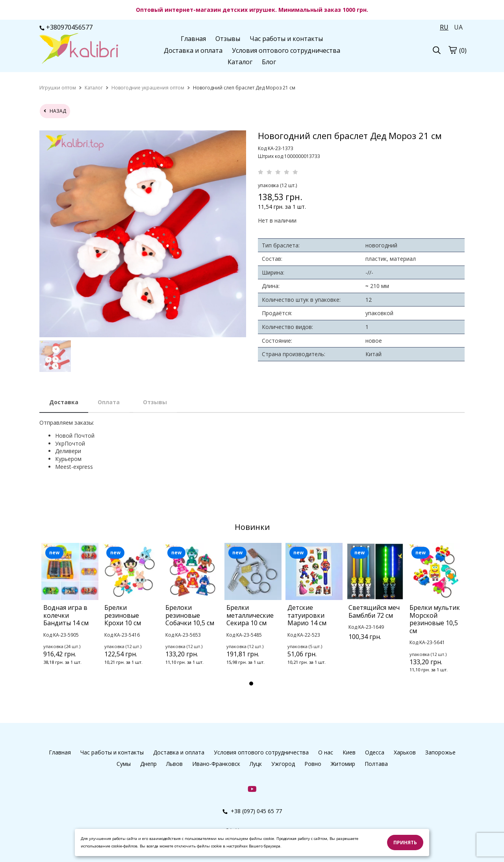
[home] (58, 88)
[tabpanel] (70, 614)
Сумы (124, 764)
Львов (174, 764)
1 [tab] (251, 684)
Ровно (313, 764)
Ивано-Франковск (216, 764)
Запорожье (440, 752)
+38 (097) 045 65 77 (252, 811)
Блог (269, 62)
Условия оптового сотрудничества (286, 50)
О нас (326, 752)
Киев (349, 752)
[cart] (452, 50)
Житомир (343, 764)
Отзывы (228, 39)
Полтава (376, 764)
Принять (405, 842)
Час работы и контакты (286, 39)
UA (458, 27)
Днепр (148, 764)
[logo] (79, 49)
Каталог (240, 62)
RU (444, 27)
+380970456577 (66, 27)
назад (55, 111)
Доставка (64, 402)
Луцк (256, 764)
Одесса (375, 752)
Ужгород (283, 764)
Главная (193, 39)
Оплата (109, 402)
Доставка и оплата (193, 50)
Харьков (405, 752)
